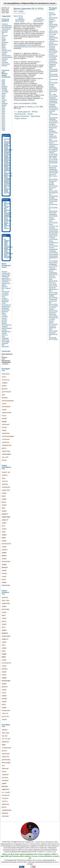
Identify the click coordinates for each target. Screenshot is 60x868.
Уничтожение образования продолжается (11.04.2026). (54, 258)
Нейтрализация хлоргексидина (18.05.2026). (54, 79)
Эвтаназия (5, 347)
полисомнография (8, 436)
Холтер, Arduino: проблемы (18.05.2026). (53, 87)
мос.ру (4, 415)
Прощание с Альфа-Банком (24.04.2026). (53, 184)
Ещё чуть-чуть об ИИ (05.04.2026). (53, 284)
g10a (8, 733)
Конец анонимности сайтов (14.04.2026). (54, 244)
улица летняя (35, 116)
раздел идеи (6, 517)
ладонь (4, 410)
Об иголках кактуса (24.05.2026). (53, 54)
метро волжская (20, 114)
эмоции (4, 719)
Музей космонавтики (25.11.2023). (20, 20)
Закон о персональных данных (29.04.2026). (54, 145)
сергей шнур (6, 451)
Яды (9, 275)
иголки (4, 404)
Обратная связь (36, 3)
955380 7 (5, 730)
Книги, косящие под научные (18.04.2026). (53, 227)
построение (6, 439)
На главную (9, 3)
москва (30, 114)
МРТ (3, 345)
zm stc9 (8, 739)
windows (5, 475)
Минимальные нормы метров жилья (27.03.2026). (54, 321)
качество (5, 481)
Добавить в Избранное (21, 3)
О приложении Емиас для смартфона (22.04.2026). (53, 213)
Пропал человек (4, 319)
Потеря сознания (5, 316)
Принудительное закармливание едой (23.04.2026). (53, 196)
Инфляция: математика (6, 309)
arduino (4, 472)
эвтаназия (5, 816)
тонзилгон (5, 798)
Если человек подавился (5, 298)
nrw (3, 739)
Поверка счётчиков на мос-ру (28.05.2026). (53, 42)
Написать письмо (49, 3)
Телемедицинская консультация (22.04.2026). (53, 204)
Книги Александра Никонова (6, 342)
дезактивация (6, 392)
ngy (3, 736)
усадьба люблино (21, 119)
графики (5, 383)
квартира (5, 484)
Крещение (5, 302)
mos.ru (4, 377)
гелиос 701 (5, 757)
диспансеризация (8, 401)
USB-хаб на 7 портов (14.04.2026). (53, 238)
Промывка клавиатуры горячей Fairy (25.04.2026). (54, 170)
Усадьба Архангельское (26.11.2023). (39, 20)
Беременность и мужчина (6, 281)
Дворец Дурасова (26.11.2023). (29, 9)
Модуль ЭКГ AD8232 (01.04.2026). (53, 296)
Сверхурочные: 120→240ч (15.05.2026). (53, 94)
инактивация (6, 407)
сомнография (6, 454)
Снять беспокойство (6, 304)
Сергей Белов (40, 842)
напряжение (6, 487)
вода (3, 478)
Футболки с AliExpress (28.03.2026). (53, 314)
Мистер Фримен (4, 322)
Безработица (6, 307)
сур (3, 457)
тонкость (5, 801)
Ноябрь (21, 11)
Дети (8, 278)
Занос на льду (5, 336)
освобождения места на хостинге (25, 47)
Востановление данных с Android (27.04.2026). (53, 152)
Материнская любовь (6, 332)
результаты (6, 442)
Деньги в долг (5, 287)
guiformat (5, 597)
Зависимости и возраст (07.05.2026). (53, 124)
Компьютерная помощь (7, 329)
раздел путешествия (22, 116)
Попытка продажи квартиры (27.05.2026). (53, 49)
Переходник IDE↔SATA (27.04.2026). (53, 158)
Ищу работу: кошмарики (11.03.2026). (53, 264)
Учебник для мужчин (6, 274)
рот (3, 792)
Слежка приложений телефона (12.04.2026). (53, 250)
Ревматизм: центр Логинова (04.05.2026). (53, 130)
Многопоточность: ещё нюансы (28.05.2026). (53, 35)
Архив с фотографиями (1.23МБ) (25, 103)
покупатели (6, 433)
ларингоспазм (6, 413)
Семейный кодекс (5, 277)
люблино (35, 112)
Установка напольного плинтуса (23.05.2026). (53, 60)
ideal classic (6, 374)
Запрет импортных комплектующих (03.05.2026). (53, 138)
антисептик (6, 380)
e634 (4, 733)
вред (3, 600)
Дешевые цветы (5, 312)
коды (8, 600)
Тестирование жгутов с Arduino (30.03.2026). (53, 309)
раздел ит (5, 520)
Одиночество (6, 283)
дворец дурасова (24, 112)
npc (6, 736)
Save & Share (18, 16)
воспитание (6, 754)
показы (4, 430)
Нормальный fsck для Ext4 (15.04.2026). (53, 233)
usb (9, 472)
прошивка (5, 780)
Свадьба (5, 327)
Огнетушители (6, 325)
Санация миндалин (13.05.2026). (53, 106)
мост (3, 766)
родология (5, 789)
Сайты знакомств (5, 294)
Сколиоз (4, 272)
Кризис (4, 285)
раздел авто (6, 490)
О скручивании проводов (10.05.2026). (53, 119)
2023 (16, 11)
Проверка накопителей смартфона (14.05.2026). (53, 100)
